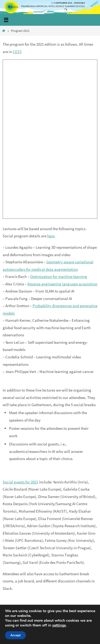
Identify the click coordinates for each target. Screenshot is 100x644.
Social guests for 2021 (20, 482)
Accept (15, 635)
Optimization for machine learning (59, 276)
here (51, 236)
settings (59, 625)
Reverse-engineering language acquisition (62, 284)
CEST (17, 52)
